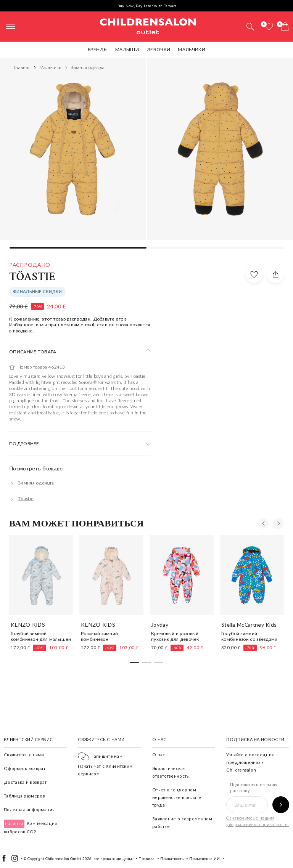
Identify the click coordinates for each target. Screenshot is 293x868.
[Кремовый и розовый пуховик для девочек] (182, 575)
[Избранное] (269, 26)
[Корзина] (285, 26)
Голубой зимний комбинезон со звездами (250, 636)
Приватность (172, 858)
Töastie (32, 277)
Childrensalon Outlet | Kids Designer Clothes (148, 26)
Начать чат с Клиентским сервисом (105, 765)
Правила (146, 858)
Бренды (98, 49)
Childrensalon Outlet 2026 (68, 858)
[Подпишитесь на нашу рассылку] (281, 805)
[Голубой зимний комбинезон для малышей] (41, 575)
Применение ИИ (204, 858)
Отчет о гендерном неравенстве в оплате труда (177, 797)
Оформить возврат (25, 768)
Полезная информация (29, 809)
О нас (159, 755)
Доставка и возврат (25, 782)
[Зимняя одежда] (31, 483)
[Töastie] (21, 498)
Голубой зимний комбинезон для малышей (41, 636)
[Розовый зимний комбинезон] (111, 575)
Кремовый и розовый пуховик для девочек (175, 636)
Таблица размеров (24, 796)
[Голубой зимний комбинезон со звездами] (252, 575)
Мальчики (191, 49)
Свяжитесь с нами (24, 755)
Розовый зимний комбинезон (99, 636)
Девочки (158, 49)
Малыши (127, 49)
